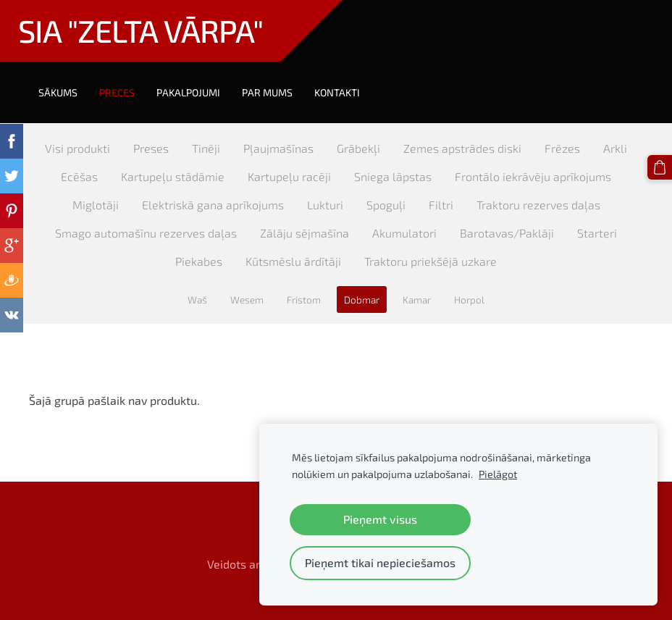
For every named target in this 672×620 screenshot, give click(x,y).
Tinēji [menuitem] (206, 148)
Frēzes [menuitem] (562, 148)
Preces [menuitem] (117, 92)
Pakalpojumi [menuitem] (188, 92)
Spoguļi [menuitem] (386, 205)
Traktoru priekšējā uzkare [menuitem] (430, 261)
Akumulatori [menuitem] (404, 233)
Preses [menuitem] (151, 148)
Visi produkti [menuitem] (77, 148)
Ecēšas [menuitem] (79, 176)
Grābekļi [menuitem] (358, 148)
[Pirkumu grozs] (660, 167)
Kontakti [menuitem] (337, 92)
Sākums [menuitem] (58, 92)
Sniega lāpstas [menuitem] (393, 176)
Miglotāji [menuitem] (96, 205)
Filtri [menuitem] (441, 205)
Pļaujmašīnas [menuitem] (278, 148)
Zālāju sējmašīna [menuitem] (304, 233)
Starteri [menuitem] (597, 233)
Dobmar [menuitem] (362, 299)
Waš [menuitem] (197, 299)
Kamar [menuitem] (417, 299)
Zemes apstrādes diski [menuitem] (462, 148)
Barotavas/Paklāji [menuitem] (507, 233)
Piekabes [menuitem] (199, 261)
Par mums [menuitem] (267, 92)
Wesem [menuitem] (247, 299)
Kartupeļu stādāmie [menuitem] (173, 176)
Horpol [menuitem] (469, 299)
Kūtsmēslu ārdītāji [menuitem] (293, 261)
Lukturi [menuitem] (325, 205)
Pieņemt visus (380, 519)
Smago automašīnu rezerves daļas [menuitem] (146, 233)
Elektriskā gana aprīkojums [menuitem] (213, 205)
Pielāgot (498, 474)
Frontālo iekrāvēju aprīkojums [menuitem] (533, 176)
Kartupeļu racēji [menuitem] (289, 176)
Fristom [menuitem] (304, 299)
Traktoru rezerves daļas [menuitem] (538, 205)
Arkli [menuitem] (615, 148)
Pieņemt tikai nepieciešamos (380, 562)
